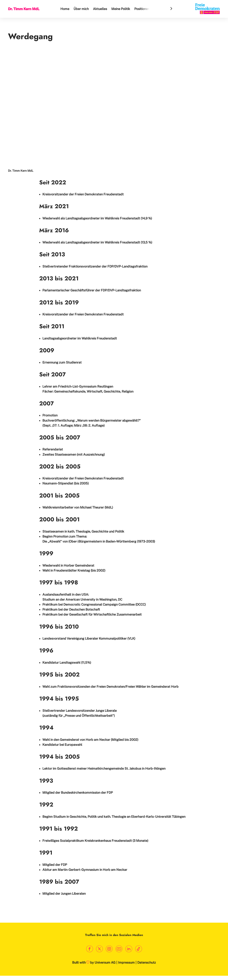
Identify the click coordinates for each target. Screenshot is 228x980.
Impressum (126, 962)
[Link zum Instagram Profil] (109, 949)
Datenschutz (147, 962)
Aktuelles (101, 9)
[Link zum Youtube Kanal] (119, 949)
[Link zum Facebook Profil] (90, 949)
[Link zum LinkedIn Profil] (129, 949)
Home (65, 9)
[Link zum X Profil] (99, 949)
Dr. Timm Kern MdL (24, 9)
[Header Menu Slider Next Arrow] (171, 9)
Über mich (82, 9)
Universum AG (105, 962)
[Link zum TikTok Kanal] (138, 949)
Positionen (142, 9)
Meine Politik (121, 9)
